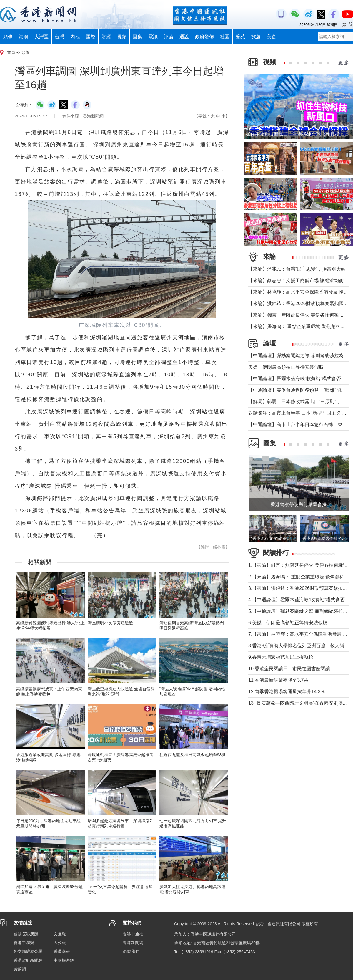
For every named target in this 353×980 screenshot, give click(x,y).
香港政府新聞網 (28, 960)
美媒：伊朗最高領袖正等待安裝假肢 (286, 367)
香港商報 (62, 951)
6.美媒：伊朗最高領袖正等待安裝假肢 (288, 623)
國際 (91, 37)
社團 (225, 37)
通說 (184, 37)
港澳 (24, 37)
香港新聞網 (133, 943)
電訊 (153, 37)
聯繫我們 (131, 951)
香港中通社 (133, 934)
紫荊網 (20, 969)
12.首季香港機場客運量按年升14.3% (287, 692)
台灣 (59, 37)
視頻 (122, 37)
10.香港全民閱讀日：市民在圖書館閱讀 (289, 669)
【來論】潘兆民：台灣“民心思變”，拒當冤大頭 (297, 269)
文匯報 (60, 934)
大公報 (60, 943)
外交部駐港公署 (28, 951)
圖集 (137, 37)
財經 (106, 37)
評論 (169, 37)
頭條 (8, 37)
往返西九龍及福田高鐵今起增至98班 (193, 755)
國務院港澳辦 (26, 934)
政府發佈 (204, 37)
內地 (75, 37)
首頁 (11, 52)
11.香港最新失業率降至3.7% (278, 680)
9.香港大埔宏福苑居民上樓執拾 (281, 657)
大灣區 (41, 37)
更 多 (344, 63)
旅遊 (256, 37)
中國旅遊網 (64, 960)
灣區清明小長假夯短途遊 (110, 623)
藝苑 (240, 37)
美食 (272, 37)
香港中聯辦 (24, 943)
